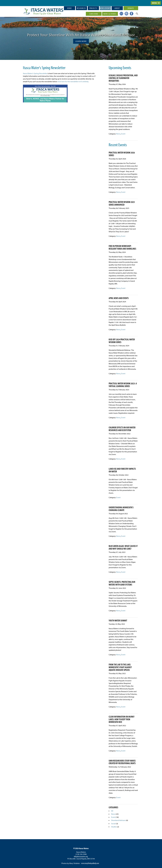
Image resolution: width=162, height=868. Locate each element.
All (112, 811)
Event (123, 134)
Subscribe (94, 14)
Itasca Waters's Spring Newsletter (35, 73)
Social (113, 824)
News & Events (110, 14)
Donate (131, 8)
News (118, 134)
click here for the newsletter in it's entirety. (73, 81)
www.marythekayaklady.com (90, 863)
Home (69, 8)
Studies (114, 827)
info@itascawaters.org (81, 856)
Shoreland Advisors (118, 820)
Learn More (81, 41)
